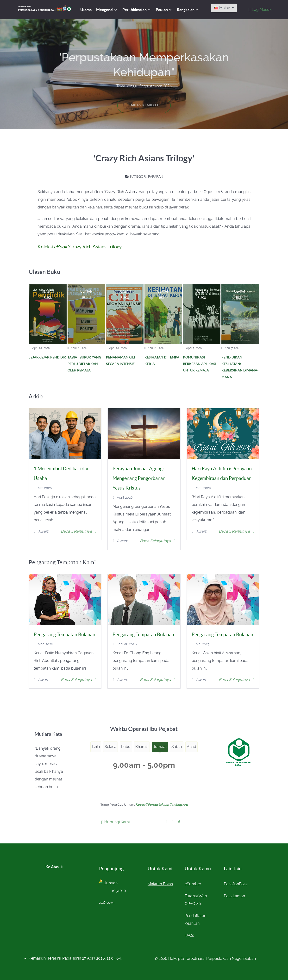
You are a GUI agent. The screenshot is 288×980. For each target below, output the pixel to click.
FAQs (189, 935)
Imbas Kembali (144, 105)
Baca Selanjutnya (79, 531)
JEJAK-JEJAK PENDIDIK (48, 357)
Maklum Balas (160, 884)
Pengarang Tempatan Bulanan (64, 634)
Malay (222, 8)
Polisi (244, 884)
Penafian (231, 884)
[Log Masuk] (260, 9)
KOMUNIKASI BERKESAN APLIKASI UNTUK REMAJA (200, 364)
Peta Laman (234, 896)
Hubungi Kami (115, 822)
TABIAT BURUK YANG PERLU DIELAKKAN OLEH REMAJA (84, 364)
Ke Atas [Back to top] (55, 867)
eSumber (193, 884)
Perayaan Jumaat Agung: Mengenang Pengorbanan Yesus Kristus (139, 478)
